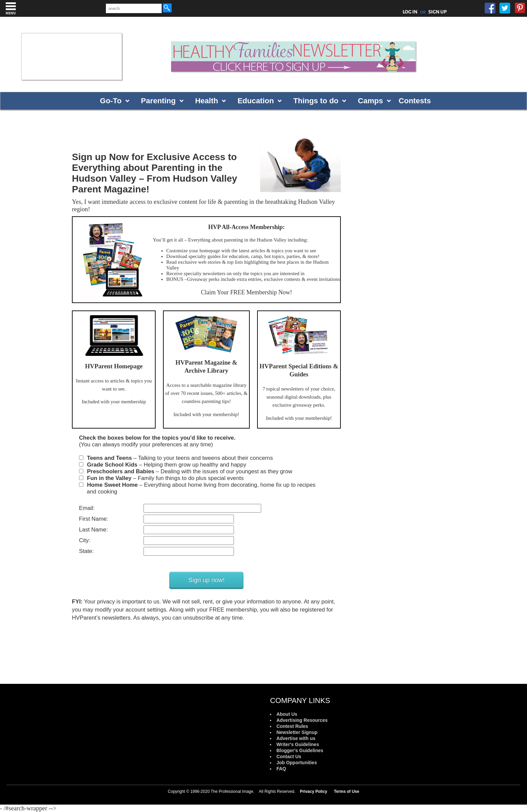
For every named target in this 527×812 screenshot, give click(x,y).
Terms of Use (347, 791)
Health (206, 101)
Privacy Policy (313, 791)
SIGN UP (437, 12)
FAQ (281, 769)
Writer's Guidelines (298, 744)
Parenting (158, 101)
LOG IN (410, 12)
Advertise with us (296, 738)
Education (256, 101)
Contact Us (289, 756)
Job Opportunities (297, 763)
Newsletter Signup (297, 732)
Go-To (111, 101)
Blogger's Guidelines (300, 750)
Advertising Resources (302, 720)
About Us (287, 714)
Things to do (316, 101)
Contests (415, 101)
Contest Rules (292, 726)
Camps (371, 101)
